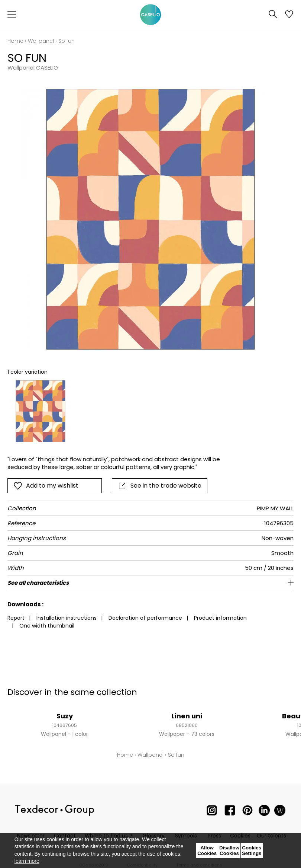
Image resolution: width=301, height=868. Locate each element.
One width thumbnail (47, 626)
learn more (27, 861)
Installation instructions (67, 618)
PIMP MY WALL (275, 508)
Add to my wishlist (46, 486)
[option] (41, 411)
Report (16, 618)
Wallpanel (41, 41)
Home (15, 41)
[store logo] (150, 15)
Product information (220, 618)
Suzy (65, 716)
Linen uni (187, 716)
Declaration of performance (145, 618)
